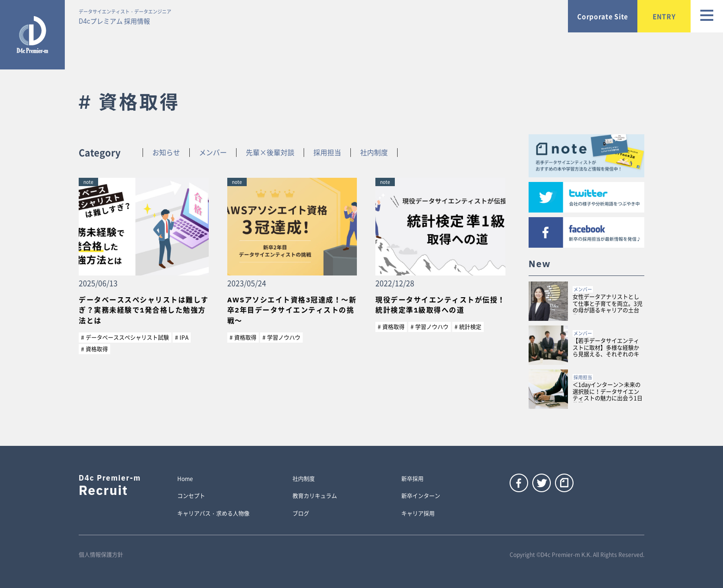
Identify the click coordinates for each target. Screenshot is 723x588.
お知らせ (166, 153)
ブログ (301, 514)
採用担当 (327, 153)
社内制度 (374, 153)
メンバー (213, 153)
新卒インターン (421, 496)
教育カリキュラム (315, 496)
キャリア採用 (418, 514)
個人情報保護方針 (101, 555)
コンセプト (191, 496)
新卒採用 (412, 479)
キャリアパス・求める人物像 (213, 514)
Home (185, 479)
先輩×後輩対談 (270, 153)
